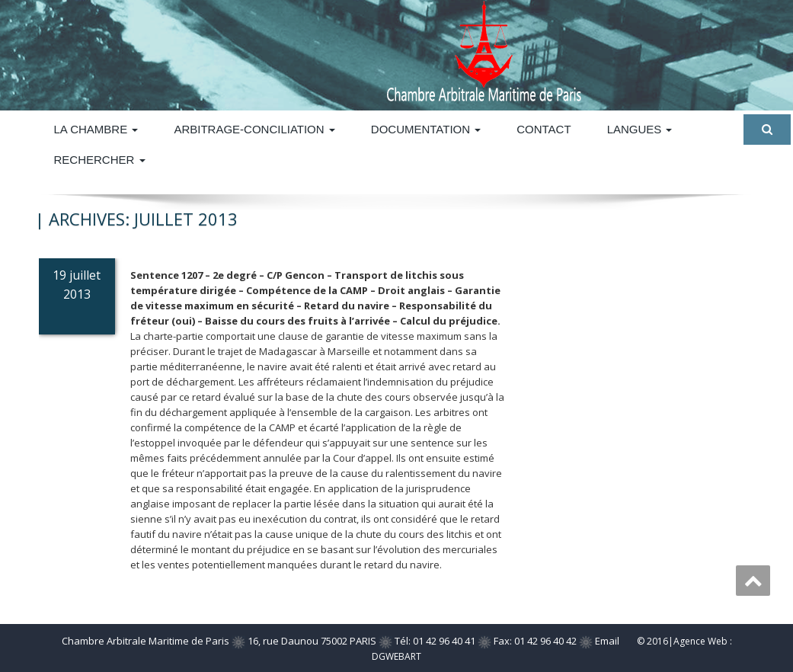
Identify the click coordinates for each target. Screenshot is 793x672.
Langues (640, 129)
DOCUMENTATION (426, 129)
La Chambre (96, 129)
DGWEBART (396, 656)
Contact (544, 129)
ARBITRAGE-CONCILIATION (254, 129)
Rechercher (100, 160)
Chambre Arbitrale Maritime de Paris (145, 641)
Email (607, 641)
